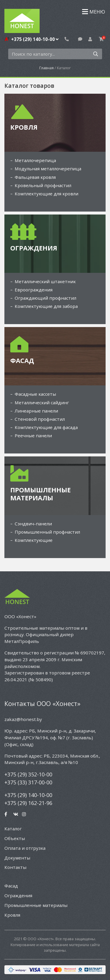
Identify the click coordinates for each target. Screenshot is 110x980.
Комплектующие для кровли (46, 194)
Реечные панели (33, 435)
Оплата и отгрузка (25, 848)
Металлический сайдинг (42, 402)
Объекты (15, 838)
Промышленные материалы (36, 905)
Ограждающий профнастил (45, 298)
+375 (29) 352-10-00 (28, 774)
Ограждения (18, 895)
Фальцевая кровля (35, 177)
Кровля (12, 915)
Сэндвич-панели (33, 524)
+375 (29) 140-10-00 (35, 39)
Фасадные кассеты (35, 394)
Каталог (13, 829)
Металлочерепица (35, 160)
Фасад (11, 886)
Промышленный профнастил (47, 532)
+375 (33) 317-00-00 (28, 782)
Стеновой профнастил (40, 419)
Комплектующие (34, 540)
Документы (17, 858)
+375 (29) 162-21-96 (28, 803)
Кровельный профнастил (43, 185)
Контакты (15, 867)
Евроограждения (34, 290)
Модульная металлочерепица (48, 169)
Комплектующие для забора (46, 306)
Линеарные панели (36, 411)
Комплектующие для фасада (46, 427)
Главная (46, 68)
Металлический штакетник (45, 281)
